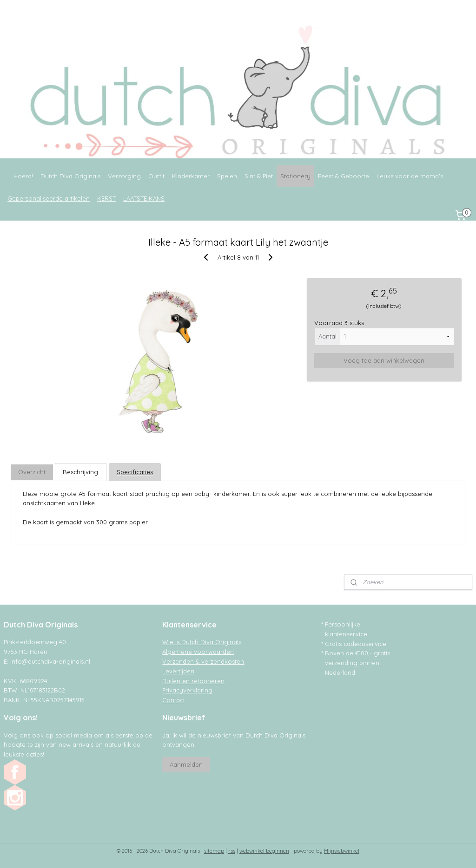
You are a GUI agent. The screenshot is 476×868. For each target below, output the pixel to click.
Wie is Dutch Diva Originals (202, 642)
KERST (106, 198)
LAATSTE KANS (144, 198)
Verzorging (124, 176)
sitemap (214, 851)
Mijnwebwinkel (342, 851)
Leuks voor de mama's (410, 176)
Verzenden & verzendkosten (203, 661)
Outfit (156, 176)
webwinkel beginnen (264, 851)
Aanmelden (186, 764)
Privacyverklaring (187, 690)
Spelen (227, 176)
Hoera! (23, 176)
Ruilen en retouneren (193, 681)
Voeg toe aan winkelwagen (384, 360)
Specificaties (135, 472)
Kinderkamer (191, 176)
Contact (174, 700)
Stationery (295, 176)
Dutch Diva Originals (70, 176)
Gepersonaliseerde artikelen (49, 198)
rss (232, 851)
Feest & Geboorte (344, 176)
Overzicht (32, 472)
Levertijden (178, 671)
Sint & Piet (259, 176)
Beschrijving (80, 472)
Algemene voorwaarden (198, 652)
